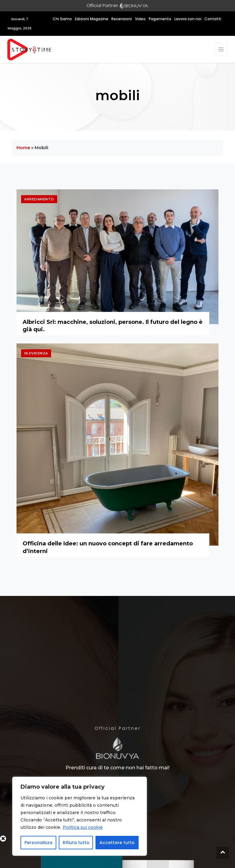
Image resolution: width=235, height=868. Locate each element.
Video (140, 19)
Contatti (213, 19)
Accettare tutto (117, 843)
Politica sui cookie (83, 827)
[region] (80, 816)
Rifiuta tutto (76, 843)
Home (23, 148)
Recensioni (122, 19)
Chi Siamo (62, 19)
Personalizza (38, 843)
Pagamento (160, 19)
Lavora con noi (188, 19)
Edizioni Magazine (92, 19)
